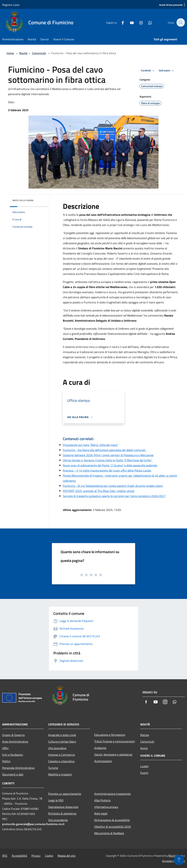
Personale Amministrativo (18, 768)
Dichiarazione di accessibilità (112, 820)
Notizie (145, 735)
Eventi (144, 773)
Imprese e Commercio (62, 755)
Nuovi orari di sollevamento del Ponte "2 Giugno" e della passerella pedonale (110, 465)
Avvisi (144, 748)
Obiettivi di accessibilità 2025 (113, 827)
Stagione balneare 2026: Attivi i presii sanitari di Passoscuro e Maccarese (108, 455)
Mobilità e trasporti (60, 774)
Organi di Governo (13, 735)
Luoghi (144, 766)
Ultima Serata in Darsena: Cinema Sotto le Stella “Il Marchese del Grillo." (108, 460)
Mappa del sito (66, 856)
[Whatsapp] (148, 22)
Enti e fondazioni (13, 755)
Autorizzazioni (103, 761)
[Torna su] (179, 860)
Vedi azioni (167, 71)
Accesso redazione (173, 861)
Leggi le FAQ (56, 800)
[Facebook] (121, 22)
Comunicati (39, 53)
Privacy (36, 856)
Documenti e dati (13, 774)
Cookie (49, 856)
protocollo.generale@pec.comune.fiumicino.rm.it (33, 824)
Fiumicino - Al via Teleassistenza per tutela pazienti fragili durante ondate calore (113, 486)
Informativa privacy (106, 807)
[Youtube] (130, 22)
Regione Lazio (11, 5)
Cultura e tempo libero (62, 741)
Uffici (5, 748)
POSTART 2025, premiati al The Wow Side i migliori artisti (99, 491)
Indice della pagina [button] (23, 200)
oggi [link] (92, 233)
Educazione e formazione (110, 735)
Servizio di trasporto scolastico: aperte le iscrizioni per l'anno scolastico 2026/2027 (114, 496)
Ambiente (100, 748)
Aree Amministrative (15, 741)
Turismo (53, 768)
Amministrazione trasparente (112, 794)
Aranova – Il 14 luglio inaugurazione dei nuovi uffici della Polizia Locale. (107, 470)
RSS (5, 856)
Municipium (176, 856)
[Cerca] (180, 22)
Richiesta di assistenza (62, 813)
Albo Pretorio (102, 800)
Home (10, 53)
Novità (23, 53)
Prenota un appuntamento (65, 794)
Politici (6, 761)
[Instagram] (139, 22)
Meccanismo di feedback (109, 833)
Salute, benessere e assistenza (113, 754)
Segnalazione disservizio (63, 807)
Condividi (148, 71)
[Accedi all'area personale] (171, 5)
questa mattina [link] (144, 248)
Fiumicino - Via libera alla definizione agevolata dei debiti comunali (105, 450)
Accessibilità (19, 856)
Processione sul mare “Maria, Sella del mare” (90, 445)
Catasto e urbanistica (61, 761)
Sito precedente (58, 820)
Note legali (101, 813)
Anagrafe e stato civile (62, 735)
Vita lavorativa (57, 748)
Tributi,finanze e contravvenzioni (115, 741)
